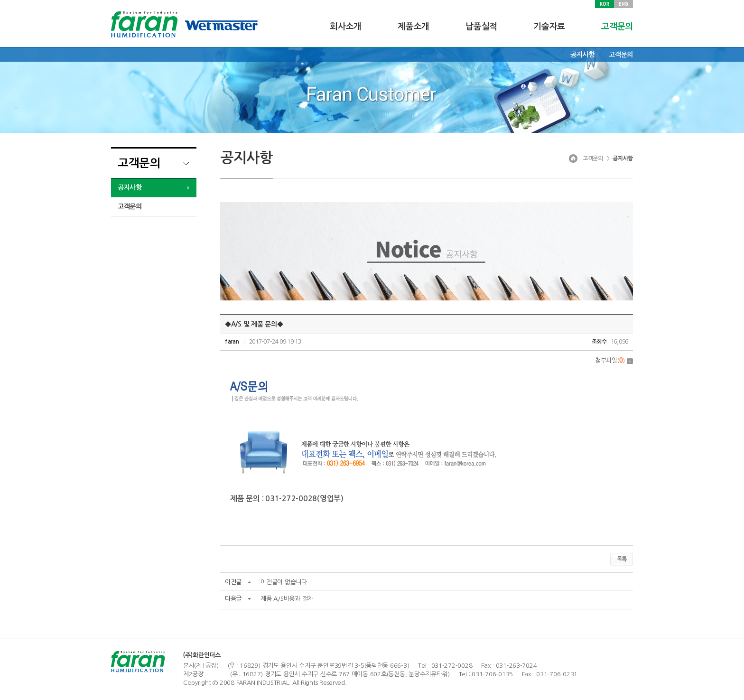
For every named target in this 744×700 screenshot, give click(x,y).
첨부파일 (614, 360)
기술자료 (549, 27)
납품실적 (481, 27)
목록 (622, 559)
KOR (604, 4)
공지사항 (582, 55)
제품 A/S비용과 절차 (287, 599)
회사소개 (346, 27)
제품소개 (414, 27)
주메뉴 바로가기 (0, 0)
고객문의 (617, 27)
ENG (623, 4)
